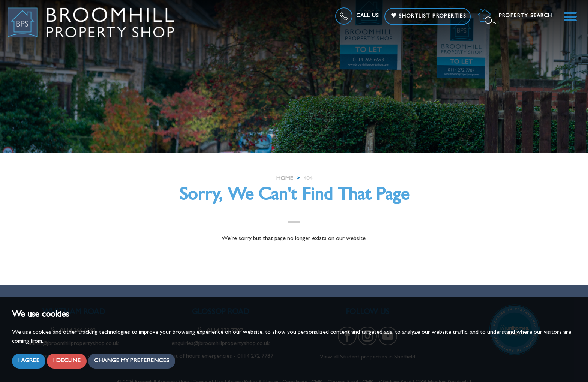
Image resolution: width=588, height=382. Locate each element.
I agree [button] (29, 361)
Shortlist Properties (428, 16)
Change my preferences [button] (132, 361)
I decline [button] (67, 361)
